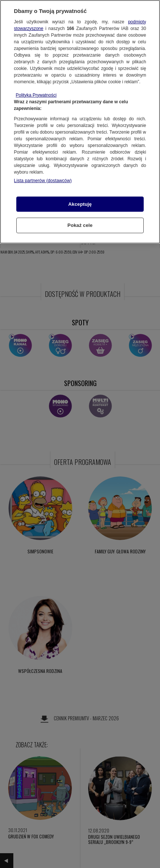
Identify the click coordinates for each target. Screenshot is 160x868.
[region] (80, 122)
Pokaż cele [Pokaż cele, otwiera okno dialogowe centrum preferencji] (80, 225)
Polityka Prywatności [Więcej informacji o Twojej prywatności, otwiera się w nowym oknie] (36, 95)
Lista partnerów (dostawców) (43, 181)
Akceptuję (80, 204)
